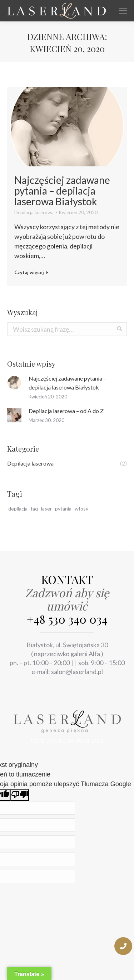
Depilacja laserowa (34, 212)
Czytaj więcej (31, 272)
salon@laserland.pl (77, 672)
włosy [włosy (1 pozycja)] (81, 509)
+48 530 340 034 (67, 619)
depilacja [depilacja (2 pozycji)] (18, 509)
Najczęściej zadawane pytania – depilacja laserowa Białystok (62, 191)
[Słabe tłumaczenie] (20, 795)
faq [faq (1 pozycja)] (34, 509)
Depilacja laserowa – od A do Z (66, 411)
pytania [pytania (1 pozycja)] (63, 509)
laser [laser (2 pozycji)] (46, 509)
